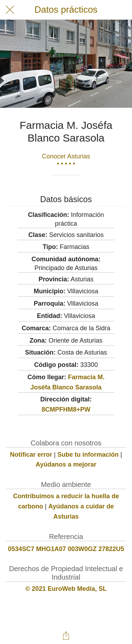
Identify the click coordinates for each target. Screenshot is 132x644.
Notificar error (31, 455)
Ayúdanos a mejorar (66, 464)
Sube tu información (88, 455)
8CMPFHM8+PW (66, 409)
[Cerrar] (10, 10)
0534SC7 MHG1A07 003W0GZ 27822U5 (66, 549)
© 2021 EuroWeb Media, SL (66, 589)
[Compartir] (66, 636)
